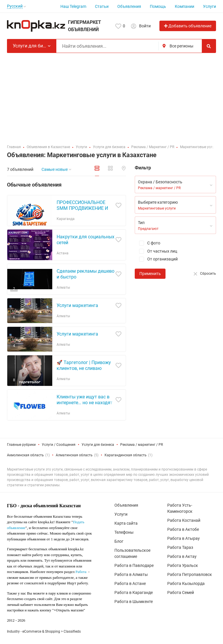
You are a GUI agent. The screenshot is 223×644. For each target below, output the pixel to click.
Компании (185, 6)
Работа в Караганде (134, 592)
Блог (119, 541)
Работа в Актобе (183, 529)
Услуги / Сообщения (59, 445)
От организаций (156, 259)
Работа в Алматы (131, 574)
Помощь (158, 6)
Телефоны (124, 532)
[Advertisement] (111, 97)
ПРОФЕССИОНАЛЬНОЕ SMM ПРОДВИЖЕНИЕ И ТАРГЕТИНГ (82, 208)
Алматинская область (74, 455)
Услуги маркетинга (77, 305)
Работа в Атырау (184, 538)
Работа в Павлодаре (134, 565)
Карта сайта (126, 523)
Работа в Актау (182, 556)
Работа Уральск (183, 565)
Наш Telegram (73, 6)
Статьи (102, 6)
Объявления (129, 6)
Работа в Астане (130, 583)
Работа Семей (181, 592)
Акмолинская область (25, 455)
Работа (81, 572)
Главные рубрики (21, 445)
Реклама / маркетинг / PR (142, 445)
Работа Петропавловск (190, 574)
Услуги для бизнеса (98, 445)
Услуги (209, 6)
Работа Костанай (184, 520)
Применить (150, 274)
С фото (148, 243)
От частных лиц (156, 251)
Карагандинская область (126, 455)
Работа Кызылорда (186, 583)
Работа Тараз (180, 547)
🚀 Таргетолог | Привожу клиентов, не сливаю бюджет (84, 368)
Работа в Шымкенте (134, 602)
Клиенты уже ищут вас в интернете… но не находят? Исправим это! (86, 403)
